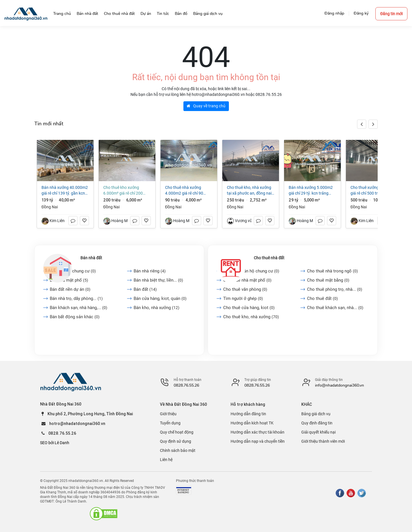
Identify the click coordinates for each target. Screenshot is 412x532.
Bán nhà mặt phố (69, 280)
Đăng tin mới (391, 14)
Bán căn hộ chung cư (73, 271)
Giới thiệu (168, 414)
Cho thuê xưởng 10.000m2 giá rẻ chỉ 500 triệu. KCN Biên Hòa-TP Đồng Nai (374, 191)
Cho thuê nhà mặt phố (247, 280)
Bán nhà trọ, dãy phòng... (76, 298)
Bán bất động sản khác (75, 317)
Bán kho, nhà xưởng (157, 308)
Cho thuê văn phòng (245, 289)
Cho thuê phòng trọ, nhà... (335, 289)
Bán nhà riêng (150, 271)
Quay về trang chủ (206, 106)
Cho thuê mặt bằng (328, 280)
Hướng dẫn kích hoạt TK (252, 423)
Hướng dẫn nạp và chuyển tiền (258, 441)
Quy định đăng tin (317, 423)
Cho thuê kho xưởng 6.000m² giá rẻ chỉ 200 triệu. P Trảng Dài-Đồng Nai (126, 191)
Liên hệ (166, 460)
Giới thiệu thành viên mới (323, 441)
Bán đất (145, 289)
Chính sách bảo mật (178, 450)
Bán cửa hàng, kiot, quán (160, 298)
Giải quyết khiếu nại (318, 432)
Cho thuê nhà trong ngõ (332, 271)
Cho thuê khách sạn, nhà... (335, 308)
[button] (373, 124)
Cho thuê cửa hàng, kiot (249, 308)
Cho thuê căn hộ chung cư (251, 271)
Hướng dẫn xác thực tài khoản (257, 432)
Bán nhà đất (91, 258)
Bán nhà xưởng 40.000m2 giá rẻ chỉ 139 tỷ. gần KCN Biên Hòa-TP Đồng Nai (65, 191)
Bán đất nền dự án (70, 289)
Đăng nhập (334, 13)
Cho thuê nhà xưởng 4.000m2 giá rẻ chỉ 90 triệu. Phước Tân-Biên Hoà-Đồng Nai (188, 191)
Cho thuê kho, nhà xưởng (251, 317)
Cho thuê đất (322, 298)
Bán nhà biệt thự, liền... (158, 280)
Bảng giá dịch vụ (316, 414)
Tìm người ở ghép (243, 298)
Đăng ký (361, 13)
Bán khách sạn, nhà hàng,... (79, 308)
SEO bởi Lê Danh (55, 443)
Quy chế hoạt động (177, 432)
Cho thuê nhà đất (269, 258)
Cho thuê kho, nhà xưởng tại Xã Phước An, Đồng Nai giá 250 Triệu (249, 191)
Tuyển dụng (170, 423)
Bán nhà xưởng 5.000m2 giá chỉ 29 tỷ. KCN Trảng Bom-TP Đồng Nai (311, 191)
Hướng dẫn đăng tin (248, 414)
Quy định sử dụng (176, 441)
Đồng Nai (50, 207)
